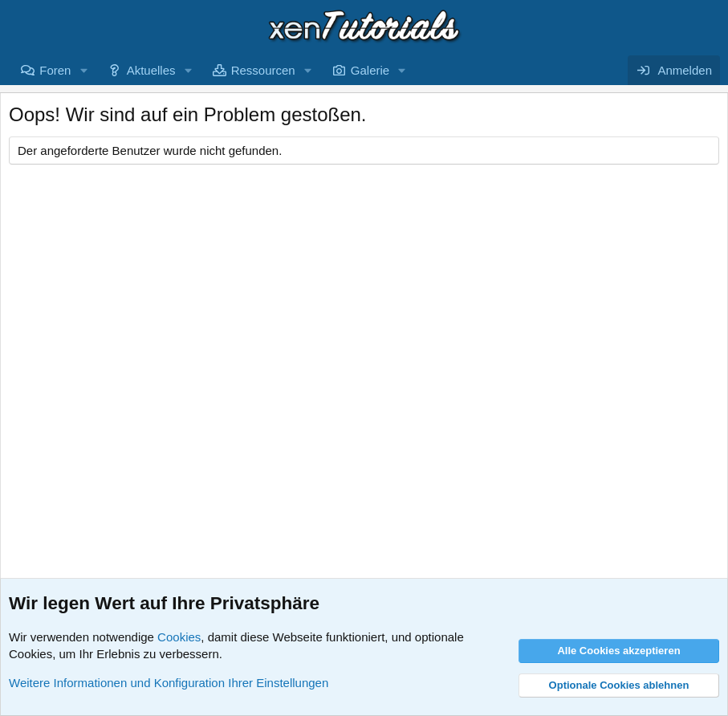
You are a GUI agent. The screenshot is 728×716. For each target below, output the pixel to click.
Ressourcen (263, 70)
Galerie (370, 70)
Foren (55, 70)
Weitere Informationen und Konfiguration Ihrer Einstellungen (169, 683)
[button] (83, 70)
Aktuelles (151, 70)
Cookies (179, 637)
